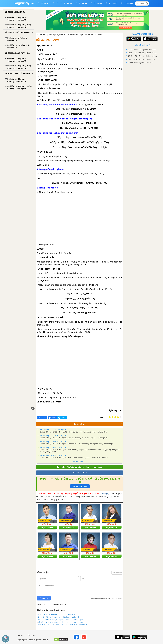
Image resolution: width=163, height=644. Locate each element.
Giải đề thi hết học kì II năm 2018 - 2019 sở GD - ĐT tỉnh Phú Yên (63, 625)
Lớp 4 (100, 3)
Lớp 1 (122, 3)
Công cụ (130, 3)
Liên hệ (20, 635)
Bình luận (42, 418)
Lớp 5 (92, 3)
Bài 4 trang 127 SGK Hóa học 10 (53, 447)
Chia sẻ (52, 418)
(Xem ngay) (105, 493)
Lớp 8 (70, 3)
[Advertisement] (143, 100)
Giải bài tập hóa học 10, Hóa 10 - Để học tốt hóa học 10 (62, 35)
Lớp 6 (85, 3)
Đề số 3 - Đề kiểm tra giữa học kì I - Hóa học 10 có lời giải (60, 622)
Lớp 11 (47, 3)
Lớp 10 (55, 3)
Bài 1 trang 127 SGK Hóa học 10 (53, 430)
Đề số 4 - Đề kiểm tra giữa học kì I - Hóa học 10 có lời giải (60, 620)
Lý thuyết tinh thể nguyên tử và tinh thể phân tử (57, 614)
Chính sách (32, 635)
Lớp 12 (40, 3)
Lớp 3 (107, 3)
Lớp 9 (62, 3)
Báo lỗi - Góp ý (80, 473)
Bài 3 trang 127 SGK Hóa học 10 (53, 441)
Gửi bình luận (44, 598)
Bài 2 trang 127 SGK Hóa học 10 (53, 436)
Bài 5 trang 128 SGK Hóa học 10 (53, 455)
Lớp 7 (77, 3)
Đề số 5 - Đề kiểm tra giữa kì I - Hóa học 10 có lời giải (59, 617)
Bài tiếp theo (98, 424)
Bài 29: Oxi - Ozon (48, 39)
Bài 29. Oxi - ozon (95, 35)
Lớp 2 (115, 3)
